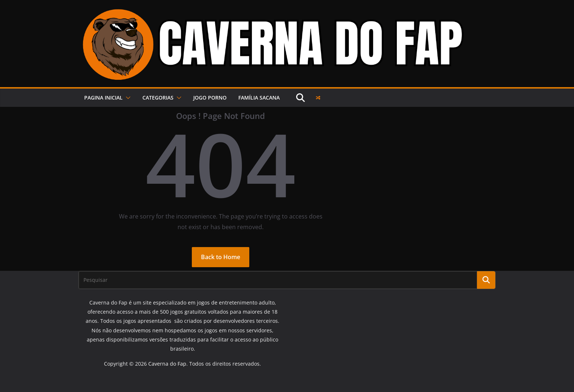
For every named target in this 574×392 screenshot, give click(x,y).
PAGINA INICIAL (103, 98)
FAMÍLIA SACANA (259, 98)
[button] (127, 98)
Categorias (158, 98)
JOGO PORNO (210, 98)
